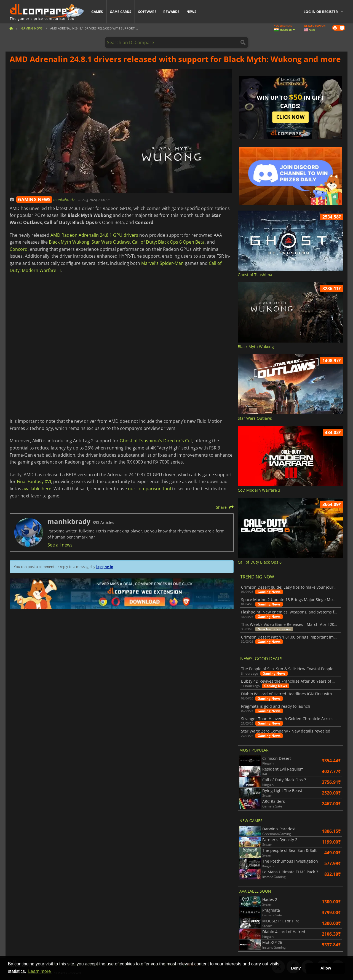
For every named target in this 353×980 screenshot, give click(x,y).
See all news (60, 545)
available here (37, 489)
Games (97, 12)
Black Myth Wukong (69, 242)
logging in (105, 567)
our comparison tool (149, 489)
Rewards (171, 12)
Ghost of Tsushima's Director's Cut (156, 441)
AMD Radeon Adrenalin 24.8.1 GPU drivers (94, 235)
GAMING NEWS (34, 200)
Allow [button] (326, 968)
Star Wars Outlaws (111, 242)
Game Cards (121, 12)
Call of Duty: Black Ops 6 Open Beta (168, 242)
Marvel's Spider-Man (162, 263)
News (191, 12)
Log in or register (321, 12)
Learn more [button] (39, 971)
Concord (19, 249)
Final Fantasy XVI (34, 481)
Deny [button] (296, 968)
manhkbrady (64, 200)
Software (147, 12)
